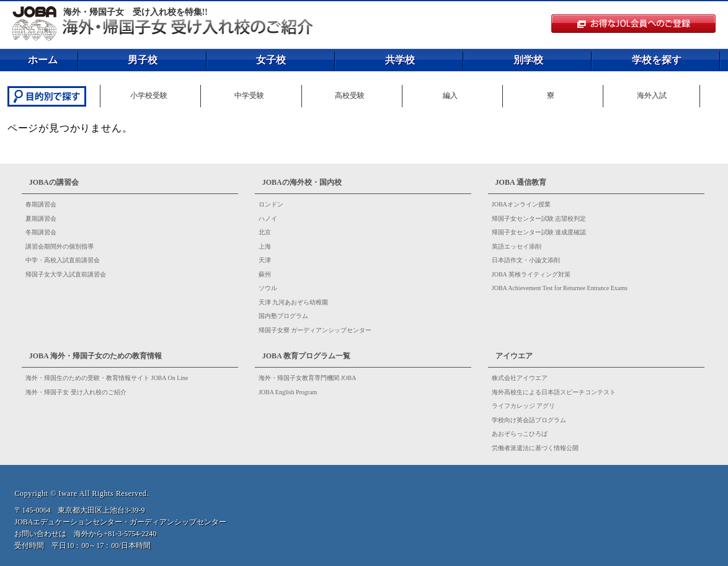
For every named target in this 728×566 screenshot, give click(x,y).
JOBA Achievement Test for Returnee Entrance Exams (560, 288)
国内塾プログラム (283, 316)
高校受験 (350, 95)
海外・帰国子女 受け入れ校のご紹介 (76, 392)
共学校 (400, 60)
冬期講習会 (41, 232)
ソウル (268, 288)
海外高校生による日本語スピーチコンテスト (554, 392)
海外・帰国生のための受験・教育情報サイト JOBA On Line (107, 378)
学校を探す (657, 60)
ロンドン (271, 204)
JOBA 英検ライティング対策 (531, 274)
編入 (450, 95)
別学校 (528, 60)
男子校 (143, 60)
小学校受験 (149, 95)
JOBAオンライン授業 (521, 204)
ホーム (43, 60)
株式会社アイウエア (520, 378)
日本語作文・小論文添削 (526, 260)
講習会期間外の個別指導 (60, 246)
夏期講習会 (41, 219)
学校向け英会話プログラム (529, 420)
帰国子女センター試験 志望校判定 (539, 219)
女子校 (271, 60)
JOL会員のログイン (635, 21)
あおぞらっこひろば (520, 434)
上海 (265, 246)
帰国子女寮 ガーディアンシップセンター (315, 330)
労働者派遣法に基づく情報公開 (535, 448)
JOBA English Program (288, 392)
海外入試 (652, 95)
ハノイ (268, 219)
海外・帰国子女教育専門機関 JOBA (308, 378)
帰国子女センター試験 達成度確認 (539, 232)
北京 (265, 232)
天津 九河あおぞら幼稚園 (294, 302)
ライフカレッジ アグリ (524, 406)
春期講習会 (41, 204)
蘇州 (265, 274)
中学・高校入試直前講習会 (63, 260)
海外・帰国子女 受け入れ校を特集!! (135, 12)
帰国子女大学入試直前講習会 (66, 274)
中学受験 (249, 95)
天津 (265, 260)
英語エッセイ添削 (517, 246)
